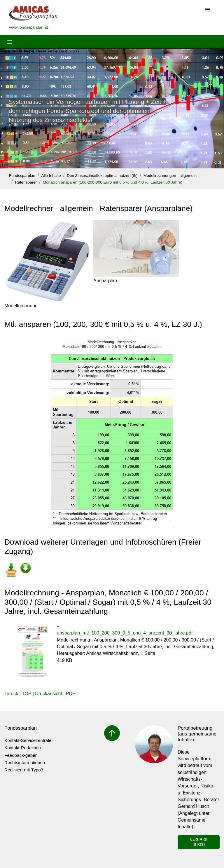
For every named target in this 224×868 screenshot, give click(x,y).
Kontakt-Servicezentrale (28, 740)
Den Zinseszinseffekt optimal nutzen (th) (102, 176)
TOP (27, 694)
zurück (11, 694)
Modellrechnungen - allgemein (170, 176)
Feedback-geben (21, 755)
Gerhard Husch (199, 842)
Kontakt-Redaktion (23, 748)
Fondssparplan (22, 176)
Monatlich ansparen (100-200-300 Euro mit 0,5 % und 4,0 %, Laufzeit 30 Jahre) (113, 182)
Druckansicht (48, 694)
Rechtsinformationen (25, 762)
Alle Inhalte (51, 176)
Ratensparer (26, 182)
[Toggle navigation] (208, 10)
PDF (71, 694)
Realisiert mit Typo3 (24, 770)
